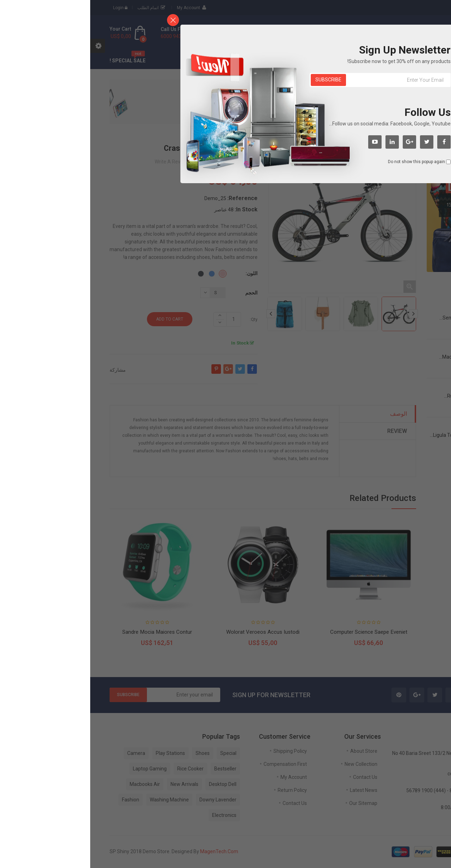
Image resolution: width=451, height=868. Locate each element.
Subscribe (238, 80)
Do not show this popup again (326, 162)
